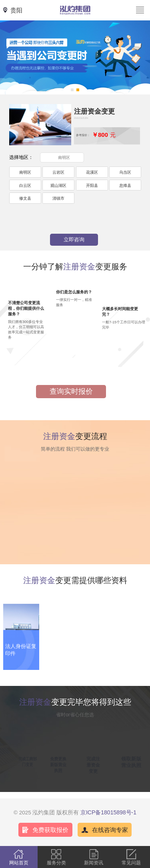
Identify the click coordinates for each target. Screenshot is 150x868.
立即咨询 (74, 240)
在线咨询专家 (110, 830)
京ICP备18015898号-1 (108, 812)
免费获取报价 (50, 830)
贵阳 (16, 10)
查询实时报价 (71, 391)
